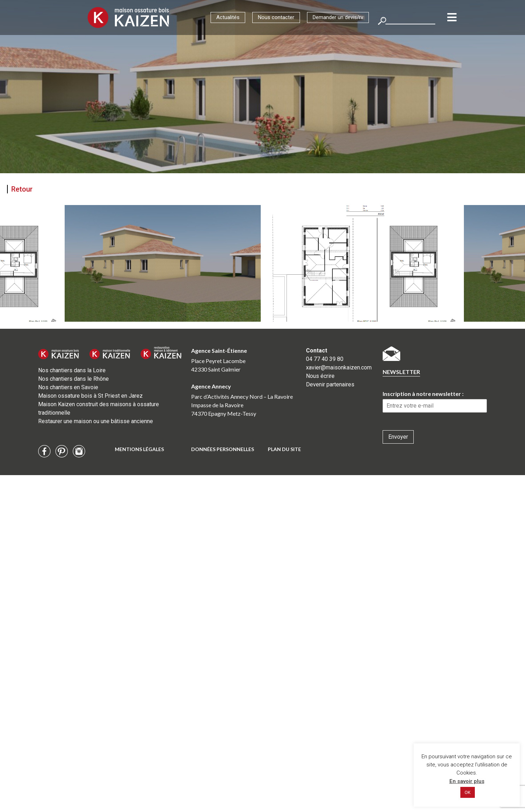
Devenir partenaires (330, 384)
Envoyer (398, 437)
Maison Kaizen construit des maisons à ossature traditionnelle (99, 408)
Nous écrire (320, 376)
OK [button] (468, 792)
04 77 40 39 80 (325, 359)
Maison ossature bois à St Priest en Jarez (90, 396)
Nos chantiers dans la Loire (72, 370)
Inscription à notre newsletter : (423, 394)
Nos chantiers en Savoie (68, 387)
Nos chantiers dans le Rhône (73, 379)
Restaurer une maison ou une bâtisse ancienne (96, 421)
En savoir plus (467, 781)
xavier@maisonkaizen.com (339, 367)
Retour (22, 189)
